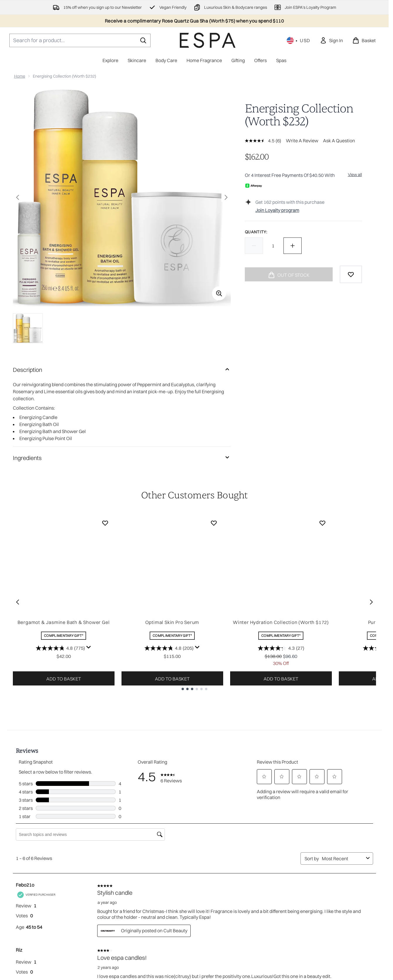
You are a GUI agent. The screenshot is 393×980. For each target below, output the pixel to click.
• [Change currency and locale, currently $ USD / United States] (299, 40)
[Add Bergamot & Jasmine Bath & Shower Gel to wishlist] (105, 523)
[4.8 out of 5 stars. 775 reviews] (60, 648)
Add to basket (64, 679)
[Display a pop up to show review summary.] (89, 647)
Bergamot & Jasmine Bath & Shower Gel (64, 622)
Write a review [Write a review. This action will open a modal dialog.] (302, 141)
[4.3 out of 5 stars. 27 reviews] (281, 648)
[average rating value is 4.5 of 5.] (260, 141)
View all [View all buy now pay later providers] (355, 175)
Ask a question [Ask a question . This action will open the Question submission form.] (339, 141)
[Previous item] (18, 602)
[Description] (122, 370)
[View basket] (364, 40)
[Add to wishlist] (351, 274)
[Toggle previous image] (18, 197)
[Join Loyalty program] (309, 210)
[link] (331, 40)
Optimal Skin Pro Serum (172, 622)
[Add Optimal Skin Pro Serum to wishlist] (214, 523)
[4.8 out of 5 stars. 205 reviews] (169, 648)
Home (20, 76)
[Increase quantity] (293, 246)
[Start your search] (80, 40)
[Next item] (371, 602)
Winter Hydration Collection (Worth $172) (281, 622)
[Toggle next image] (226, 197)
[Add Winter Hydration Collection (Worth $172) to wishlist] (322, 523)
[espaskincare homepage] (208, 40)
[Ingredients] (122, 458)
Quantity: (256, 232)
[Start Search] (143, 40)
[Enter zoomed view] (219, 293)
